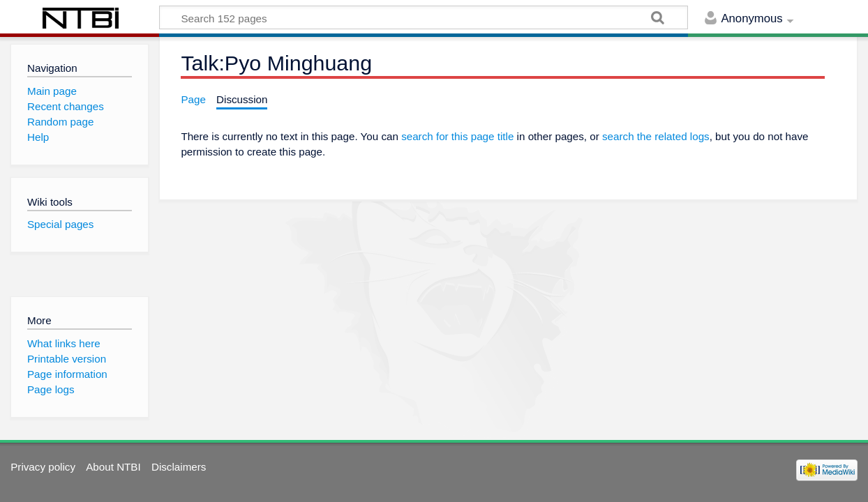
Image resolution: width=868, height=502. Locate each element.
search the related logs (656, 136)
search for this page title (457, 136)
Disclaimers (179, 467)
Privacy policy (43, 467)
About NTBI (113, 467)
